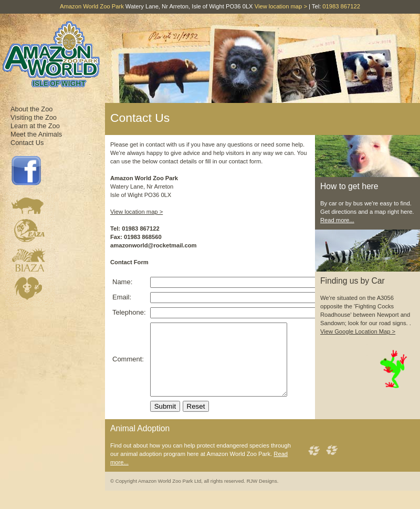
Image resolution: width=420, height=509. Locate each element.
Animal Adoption (140, 443)
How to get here (349, 186)
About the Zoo (31, 109)
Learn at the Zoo (35, 126)
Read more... (337, 220)
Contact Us (27, 143)
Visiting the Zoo (34, 117)
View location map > (281, 6)
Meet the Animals (36, 134)
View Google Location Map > (358, 331)
